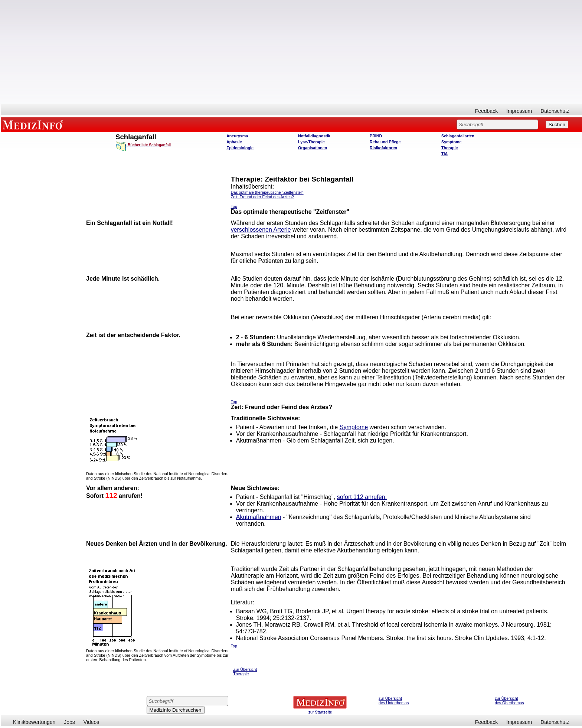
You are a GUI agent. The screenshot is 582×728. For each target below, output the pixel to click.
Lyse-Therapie (311, 142)
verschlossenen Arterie (261, 230)
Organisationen (313, 148)
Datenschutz (555, 111)
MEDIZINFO (34, 124)
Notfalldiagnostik (314, 136)
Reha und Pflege (385, 142)
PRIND (376, 136)
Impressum (519, 111)
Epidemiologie (240, 148)
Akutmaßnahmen (259, 517)
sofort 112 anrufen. (362, 497)
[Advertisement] (291, 52)
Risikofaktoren (383, 148)
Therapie (449, 148)
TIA (444, 154)
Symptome (451, 142)
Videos (91, 722)
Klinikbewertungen (34, 722)
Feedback (486, 111)
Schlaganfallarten (458, 136)
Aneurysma (237, 136)
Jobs (69, 722)
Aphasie (234, 142)
